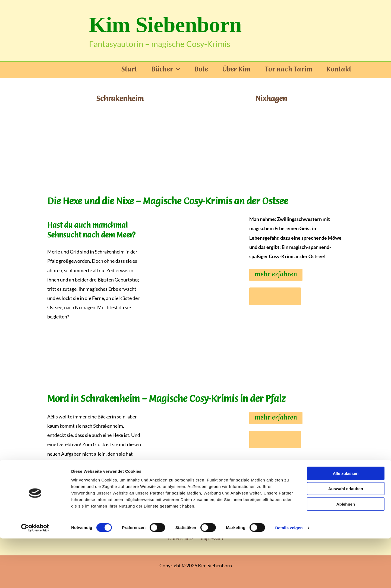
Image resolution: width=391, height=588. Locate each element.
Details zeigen (289, 577)
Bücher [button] (166, 70)
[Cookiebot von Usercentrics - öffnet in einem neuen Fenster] (35, 577)
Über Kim (236, 70)
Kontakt (339, 70)
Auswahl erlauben (346, 538)
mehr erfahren (276, 275)
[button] (177, 70)
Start (129, 70)
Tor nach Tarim (288, 70)
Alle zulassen (346, 523)
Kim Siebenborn (165, 25)
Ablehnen (346, 553)
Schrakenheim (120, 99)
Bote (201, 70)
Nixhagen (271, 99)
